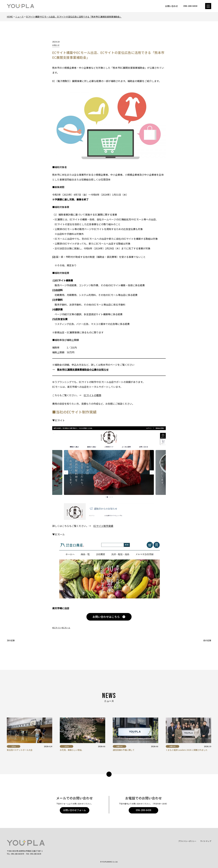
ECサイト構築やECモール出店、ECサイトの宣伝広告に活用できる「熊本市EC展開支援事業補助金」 (74, 17)
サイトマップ (206, 841)
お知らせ (56, 45)
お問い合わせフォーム (74, 810)
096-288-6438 (144, 810)
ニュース (19, 17)
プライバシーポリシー (187, 841)
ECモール (66, 628)
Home (10, 17)
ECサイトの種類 (92, 395)
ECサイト (57, 628)
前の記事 (207, 640)
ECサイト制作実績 (103, 526)
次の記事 (11, 640)
